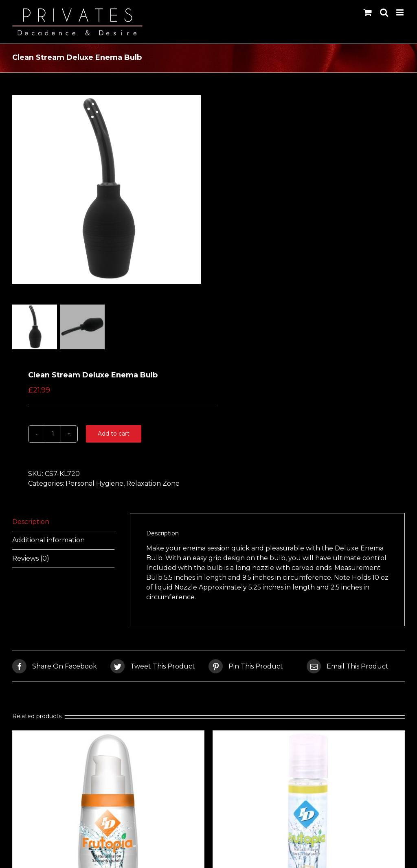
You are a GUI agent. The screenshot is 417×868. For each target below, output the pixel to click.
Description (31, 523)
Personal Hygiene (94, 485)
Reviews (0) (31, 560)
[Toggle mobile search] (384, 12)
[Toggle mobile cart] (368, 12)
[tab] (63, 524)
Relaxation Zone (153, 485)
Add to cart (114, 435)
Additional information (48, 542)
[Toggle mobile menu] (401, 12)
